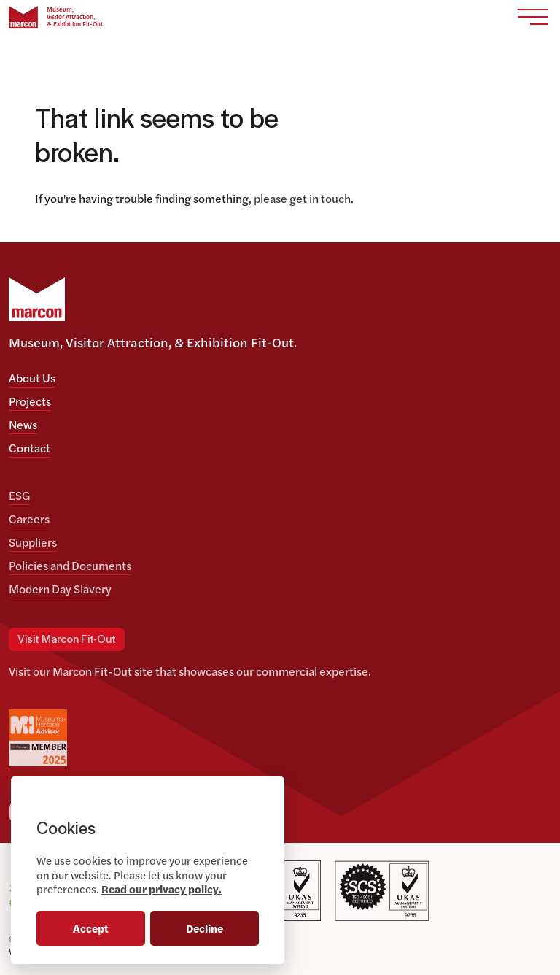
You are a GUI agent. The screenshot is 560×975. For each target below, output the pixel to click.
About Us (32, 378)
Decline (205, 928)
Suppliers (33, 542)
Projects (30, 401)
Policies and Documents (70, 565)
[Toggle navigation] (533, 17)
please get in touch (302, 198)
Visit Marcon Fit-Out (67, 640)
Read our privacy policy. (162, 889)
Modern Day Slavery (60, 589)
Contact (30, 448)
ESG (19, 495)
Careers (29, 519)
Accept (91, 928)
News (23, 424)
